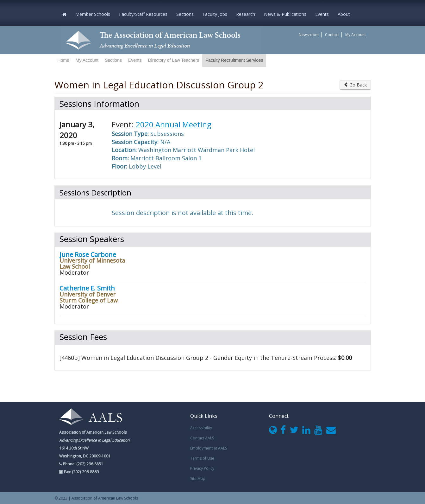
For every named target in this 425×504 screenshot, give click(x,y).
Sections (185, 14)
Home (63, 60)
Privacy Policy (202, 468)
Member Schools (93, 14)
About (344, 14)
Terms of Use (202, 458)
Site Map (198, 478)
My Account (356, 35)
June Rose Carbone (88, 255)
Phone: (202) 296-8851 (83, 464)
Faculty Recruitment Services (234, 60)
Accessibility (201, 428)
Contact (332, 35)
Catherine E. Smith (87, 288)
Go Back (355, 85)
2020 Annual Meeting (174, 124)
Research (246, 14)
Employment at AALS (209, 448)
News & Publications (285, 14)
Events (322, 14)
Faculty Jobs (215, 14)
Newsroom (309, 35)
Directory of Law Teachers (174, 60)
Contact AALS (202, 438)
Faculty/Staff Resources (143, 14)
